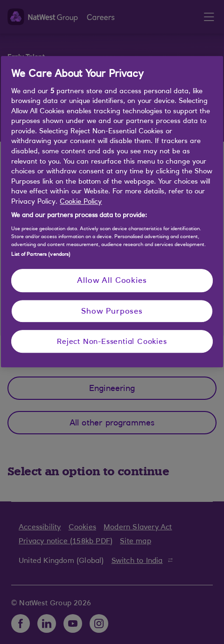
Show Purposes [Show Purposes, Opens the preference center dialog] (112, 311)
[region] (112, 212)
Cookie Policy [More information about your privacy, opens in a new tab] (81, 201)
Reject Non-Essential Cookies (112, 341)
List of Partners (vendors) (41, 254)
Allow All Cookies (112, 280)
